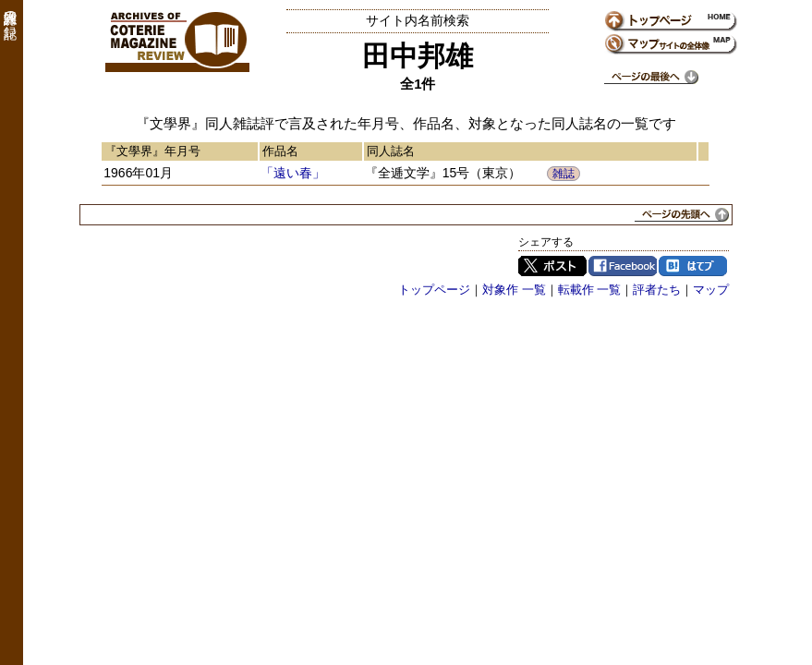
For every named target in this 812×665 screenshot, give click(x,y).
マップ (711, 290)
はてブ (693, 266)
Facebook (623, 266)
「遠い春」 (293, 173)
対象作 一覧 (514, 290)
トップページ (434, 290)
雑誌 (564, 174)
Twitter (552, 266)
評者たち (657, 290)
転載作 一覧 (590, 290)
